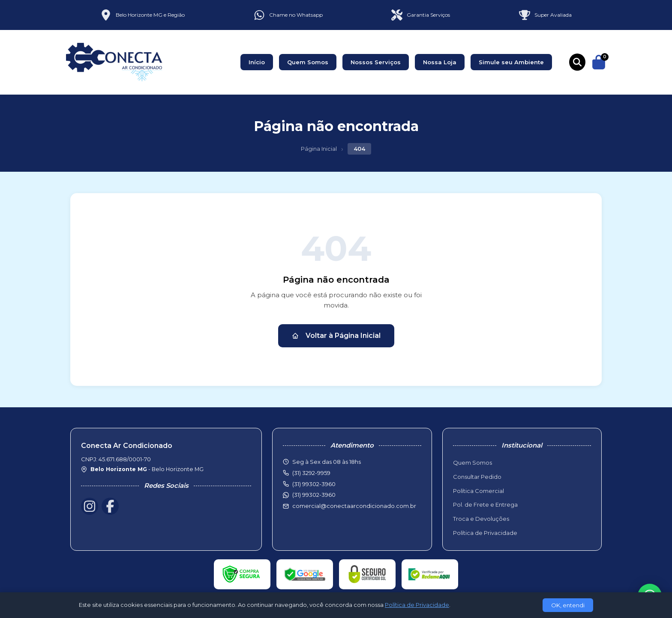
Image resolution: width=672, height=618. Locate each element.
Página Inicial (319, 149)
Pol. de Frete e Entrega (485, 505)
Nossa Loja (440, 62)
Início (257, 62)
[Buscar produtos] (577, 62)
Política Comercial (478, 491)
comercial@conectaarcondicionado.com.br (354, 506)
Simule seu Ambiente (511, 62)
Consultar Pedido (477, 477)
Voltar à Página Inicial (336, 336)
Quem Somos (308, 62)
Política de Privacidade (485, 533)
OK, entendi (568, 605)
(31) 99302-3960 (314, 495)
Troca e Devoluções (481, 519)
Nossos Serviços (376, 62)
